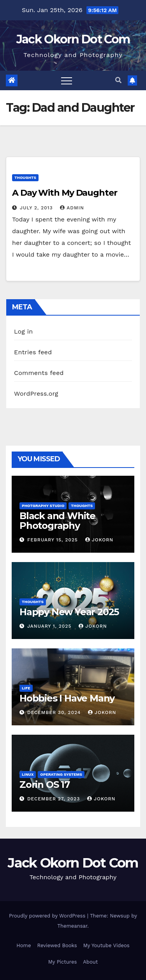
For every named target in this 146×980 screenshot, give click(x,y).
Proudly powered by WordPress (48, 916)
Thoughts (25, 178)
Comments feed (39, 373)
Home (24, 945)
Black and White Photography (57, 521)
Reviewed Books (57, 945)
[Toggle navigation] (67, 80)
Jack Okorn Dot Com (73, 39)
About (90, 962)
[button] (118, 80)
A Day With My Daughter (65, 193)
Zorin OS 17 (45, 785)
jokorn (99, 540)
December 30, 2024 (55, 712)
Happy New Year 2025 (69, 612)
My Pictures (63, 962)
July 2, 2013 (37, 208)
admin (72, 208)
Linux (28, 774)
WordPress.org (36, 394)
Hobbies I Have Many (67, 698)
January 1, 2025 (50, 626)
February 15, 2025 (54, 540)
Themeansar (72, 926)
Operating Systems (61, 774)
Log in (23, 331)
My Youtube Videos (106, 945)
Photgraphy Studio (43, 506)
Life (26, 688)
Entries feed (33, 352)
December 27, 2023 (55, 799)
